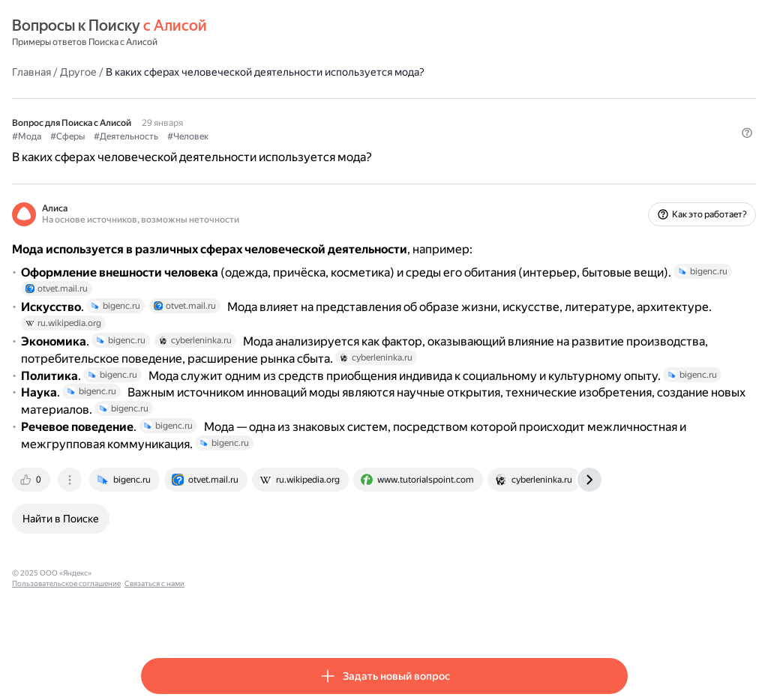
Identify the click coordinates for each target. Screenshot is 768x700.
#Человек (317, 136)
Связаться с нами (370, 616)
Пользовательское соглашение (282, 616)
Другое (207, 71)
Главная (160, 71)
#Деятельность (255, 136)
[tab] (161, 523)
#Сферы (196, 136)
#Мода (156, 136)
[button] (619, 161)
